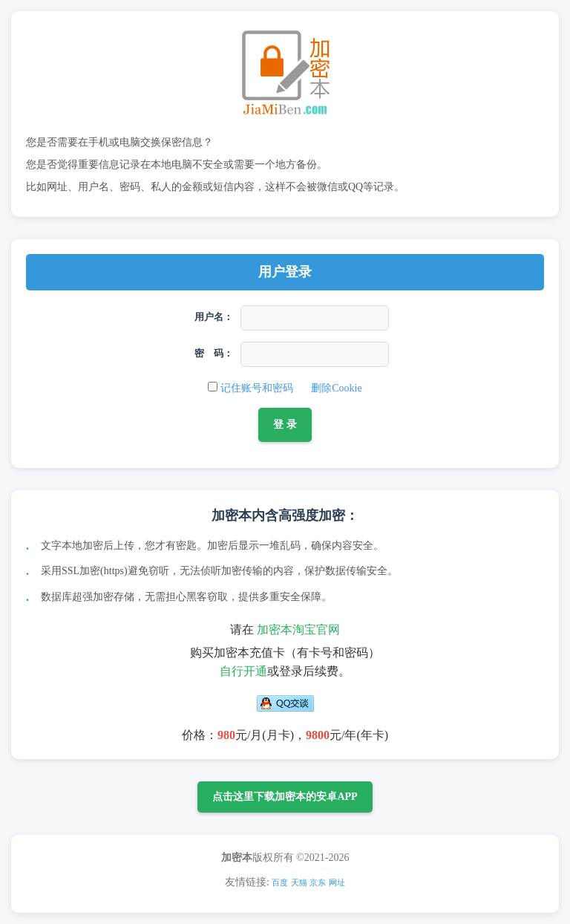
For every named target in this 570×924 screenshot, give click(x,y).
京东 (318, 882)
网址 (337, 882)
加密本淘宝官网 (298, 629)
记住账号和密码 (257, 388)
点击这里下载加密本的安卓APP (285, 797)
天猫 (299, 882)
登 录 (285, 424)
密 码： (214, 353)
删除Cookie (336, 388)
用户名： (214, 317)
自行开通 (243, 671)
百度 (280, 882)
